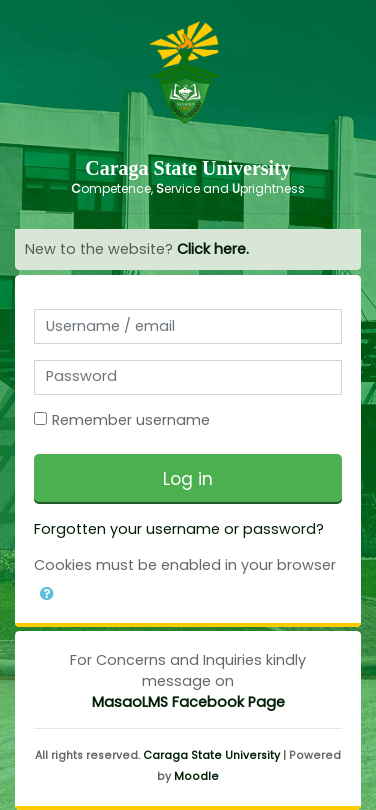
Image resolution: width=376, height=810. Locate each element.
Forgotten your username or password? (179, 529)
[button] (47, 590)
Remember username (131, 420)
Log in (188, 479)
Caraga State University (211, 755)
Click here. (213, 249)
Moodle (196, 776)
